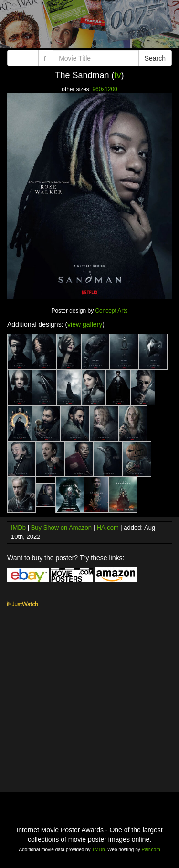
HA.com (107, 528)
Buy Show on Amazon (61, 528)
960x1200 (105, 89)
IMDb (18, 528)
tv (118, 75)
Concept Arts (111, 311)
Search (155, 58)
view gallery (85, 324)
